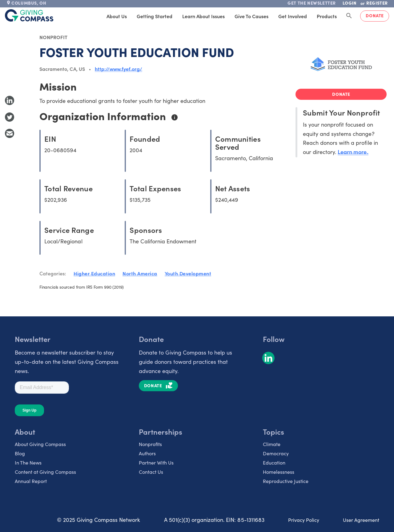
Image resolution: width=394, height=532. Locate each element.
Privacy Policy (304, 520)
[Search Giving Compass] (349, 16)
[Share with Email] (10, 133)
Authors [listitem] (147, 453)
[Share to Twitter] (10, 117)
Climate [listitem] (272, 444)
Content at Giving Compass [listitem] (45, 472)
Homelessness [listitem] (279, 472)
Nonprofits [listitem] (150, 444)
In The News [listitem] (28, 462)
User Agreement (361, 520)
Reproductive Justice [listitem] (286, 481)
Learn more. (353, 152)
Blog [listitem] (20, 453)
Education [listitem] (274, 462)
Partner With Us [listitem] (156, 462)
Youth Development (188, 273)
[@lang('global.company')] (29, 15)
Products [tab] (327, 16)
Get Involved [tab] (293, 16)
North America (140, 273)
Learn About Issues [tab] (203, 16)
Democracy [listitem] (276, 453)
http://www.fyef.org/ (119, 69)
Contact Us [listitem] (151, 472)
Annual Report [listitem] (31, 481)
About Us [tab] (117, 16)
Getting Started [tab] (155, 16)
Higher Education (94, 273)
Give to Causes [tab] (251, 16)
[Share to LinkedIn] (10, 100)
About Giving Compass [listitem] (40, 444)
